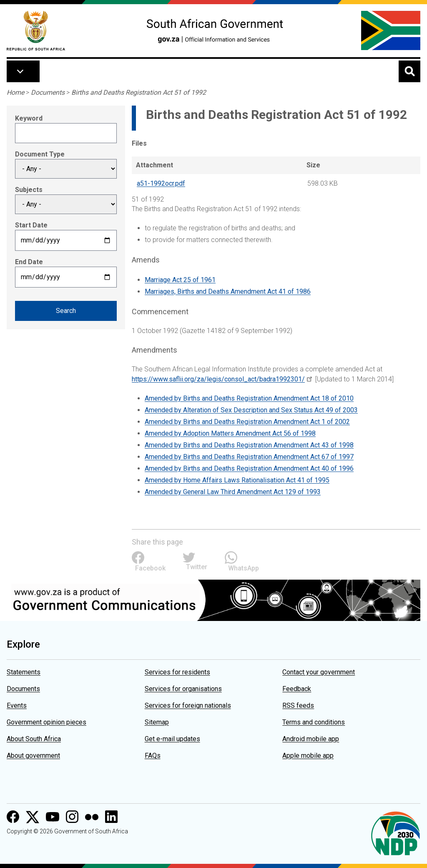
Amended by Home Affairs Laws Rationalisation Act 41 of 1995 (237, 480)
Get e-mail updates (172, 739)
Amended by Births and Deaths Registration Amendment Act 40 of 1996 (249, 468)
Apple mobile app (308, 756)
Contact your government (319, 672)
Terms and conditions (314, 722)
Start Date (31, 225)
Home (15, 92)
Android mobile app (311, 739)
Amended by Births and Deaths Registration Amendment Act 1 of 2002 (247, 422)
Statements (24, 672)
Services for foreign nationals (188, 705)
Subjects (29, 190)
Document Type (40, 154)
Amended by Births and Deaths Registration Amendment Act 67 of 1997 (249, 457)
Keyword (29, 118)
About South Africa (34, 739)
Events (17, 705)
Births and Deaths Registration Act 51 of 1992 (139, 92)
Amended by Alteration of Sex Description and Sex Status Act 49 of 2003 (251, 410)
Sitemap (157, 722)
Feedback (297, 689)
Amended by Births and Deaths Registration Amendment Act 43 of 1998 (249, 445)
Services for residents (177, 672)
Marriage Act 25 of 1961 (180, 280)
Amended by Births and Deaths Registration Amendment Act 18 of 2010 (249, 398)
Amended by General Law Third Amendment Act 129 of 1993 (233, 492)
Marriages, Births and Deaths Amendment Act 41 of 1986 (228, 291)
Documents (48, 92)
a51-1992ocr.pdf (161, 183)
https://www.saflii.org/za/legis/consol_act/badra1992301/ (218, 379)
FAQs (153, 756)
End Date (29, 262)
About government (33, 756)
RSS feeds (298, 705)
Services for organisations (183, 689)
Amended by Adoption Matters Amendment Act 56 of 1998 (230, 433)
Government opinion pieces (46, 722)
